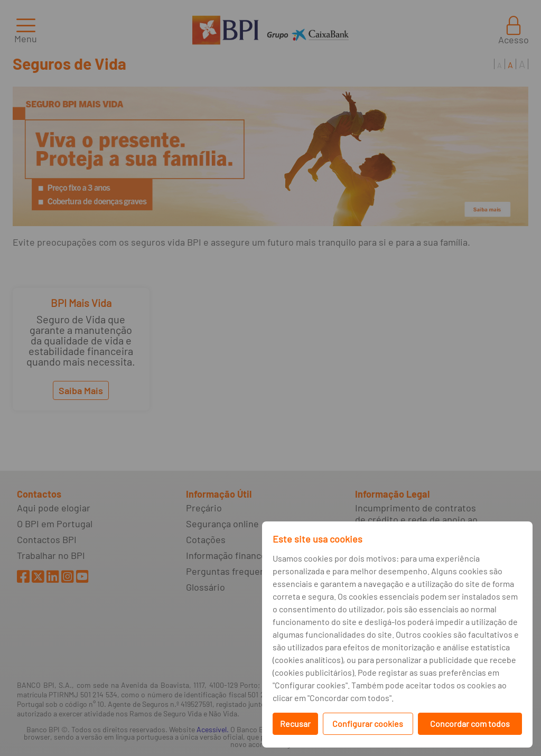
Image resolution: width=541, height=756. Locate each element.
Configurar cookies (368, 724)
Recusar (295, 724)
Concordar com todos (470, 724)
